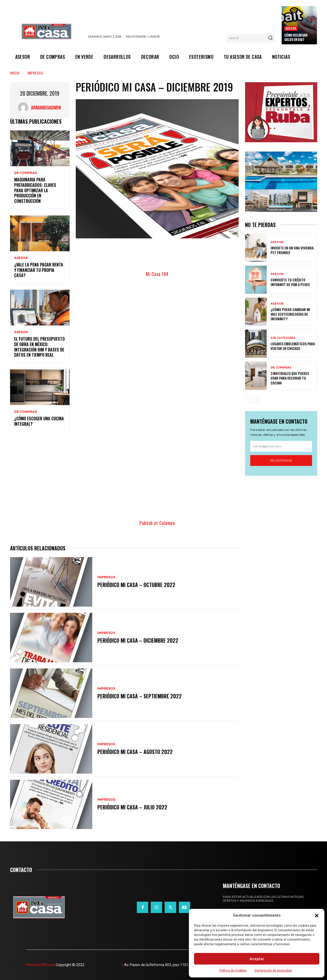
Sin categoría (283, 338)
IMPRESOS (35, 73)
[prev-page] (248, 400)
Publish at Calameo (157, 523)
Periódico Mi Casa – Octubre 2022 (136, 585)
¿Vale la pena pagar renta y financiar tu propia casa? (39, 270)
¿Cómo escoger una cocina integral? (39, 421)
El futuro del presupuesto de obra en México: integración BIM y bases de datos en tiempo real (39, 347)
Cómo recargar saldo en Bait (296, 37)
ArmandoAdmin (46, 107)
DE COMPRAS (26, 173)
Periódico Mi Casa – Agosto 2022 (135, 752)
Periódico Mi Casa (40, 965)
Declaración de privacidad (273, 970)
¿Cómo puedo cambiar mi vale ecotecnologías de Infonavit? (290, 314)
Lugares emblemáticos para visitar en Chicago (293, 346)
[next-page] (257, 400)
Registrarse (281, 460)
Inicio (15, 73)
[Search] (270, 38)
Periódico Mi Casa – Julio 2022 (132, 807)
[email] (281, 446)
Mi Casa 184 (157, 274)
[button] (317, 916)
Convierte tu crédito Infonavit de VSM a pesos (290, 282)
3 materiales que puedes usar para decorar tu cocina (290, 378)
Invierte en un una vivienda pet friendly (292, 250)
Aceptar (257, 959)
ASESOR (291, 28)
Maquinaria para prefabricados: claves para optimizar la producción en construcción (35, 190)
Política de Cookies (233, 970)
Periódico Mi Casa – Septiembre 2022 (140, 696)
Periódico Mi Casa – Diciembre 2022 (138, 640)
